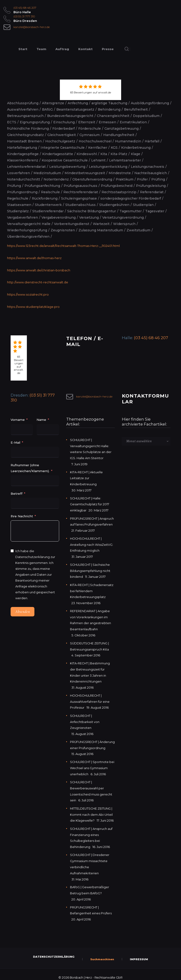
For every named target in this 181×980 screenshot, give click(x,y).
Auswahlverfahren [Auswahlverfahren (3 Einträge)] (23, 109)
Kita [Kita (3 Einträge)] (104, 154)
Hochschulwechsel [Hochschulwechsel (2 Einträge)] (95, 141)
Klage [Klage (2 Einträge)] (136, 154)
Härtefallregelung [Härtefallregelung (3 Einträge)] (22, 148)
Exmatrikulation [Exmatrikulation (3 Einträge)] (133, 122)
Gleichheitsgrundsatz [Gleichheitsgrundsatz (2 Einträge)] (25, 135)
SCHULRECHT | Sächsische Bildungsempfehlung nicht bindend (90, 567)
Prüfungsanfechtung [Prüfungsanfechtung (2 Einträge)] (42, 186)
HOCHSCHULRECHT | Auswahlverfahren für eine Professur (90, 695)
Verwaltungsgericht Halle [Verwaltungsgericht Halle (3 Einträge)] (29, 224)
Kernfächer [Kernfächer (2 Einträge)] (98, 148)
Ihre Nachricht (22, 515)
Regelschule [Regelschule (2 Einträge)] (18, 198)
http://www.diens (20, 282)
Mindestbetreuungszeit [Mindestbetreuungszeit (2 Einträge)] (85, 173)
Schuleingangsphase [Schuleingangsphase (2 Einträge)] (79, 198)
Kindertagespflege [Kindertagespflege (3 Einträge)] (23, 154)
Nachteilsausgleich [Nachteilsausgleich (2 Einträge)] (151, 173)
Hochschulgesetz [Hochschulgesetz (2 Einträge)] (60, 141)
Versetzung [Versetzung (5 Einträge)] (89, 217)
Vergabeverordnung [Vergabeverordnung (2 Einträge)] (59, 217)
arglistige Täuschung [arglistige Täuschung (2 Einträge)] (109, 103)
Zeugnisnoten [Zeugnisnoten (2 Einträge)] (63, 230)
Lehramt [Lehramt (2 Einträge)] (98, 160)
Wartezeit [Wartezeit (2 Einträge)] (101, 224)
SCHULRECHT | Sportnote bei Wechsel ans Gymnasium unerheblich (92, 766)
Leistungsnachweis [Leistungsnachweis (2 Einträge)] (148, 167)
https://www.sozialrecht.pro (28, 294)
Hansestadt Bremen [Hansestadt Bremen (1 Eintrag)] (24, 141)
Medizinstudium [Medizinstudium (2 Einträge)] (47, 173)
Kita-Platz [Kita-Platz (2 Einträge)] (119, 154)
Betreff (16, 493)
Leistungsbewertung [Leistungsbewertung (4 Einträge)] (67, 167)
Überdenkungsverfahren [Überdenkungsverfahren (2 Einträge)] (28, 237)
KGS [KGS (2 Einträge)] (114, 148)
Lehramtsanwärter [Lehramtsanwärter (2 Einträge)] (125, 160)
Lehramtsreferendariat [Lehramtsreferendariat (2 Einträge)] (26, 167)
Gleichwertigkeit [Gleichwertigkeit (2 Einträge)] (62, 135)
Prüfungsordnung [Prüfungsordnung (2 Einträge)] (22, 192)
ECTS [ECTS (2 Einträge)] (12, 122)
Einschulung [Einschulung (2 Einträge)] (64, 122)
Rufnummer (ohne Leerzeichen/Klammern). (30, 467)
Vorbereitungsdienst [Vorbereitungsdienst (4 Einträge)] (72, 224)
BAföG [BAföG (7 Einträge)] (47, 109)
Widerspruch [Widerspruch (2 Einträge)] (124, 224)
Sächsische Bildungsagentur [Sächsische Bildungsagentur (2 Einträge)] (92, 211)
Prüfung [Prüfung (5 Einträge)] (14, 186)
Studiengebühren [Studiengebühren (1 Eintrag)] (114, 205)
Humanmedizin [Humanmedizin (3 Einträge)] (128, 141)
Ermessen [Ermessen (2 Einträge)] (107, 122)
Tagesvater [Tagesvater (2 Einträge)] (155, 211)
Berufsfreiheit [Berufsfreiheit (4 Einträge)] (136, 109)
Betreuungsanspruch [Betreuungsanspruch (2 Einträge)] (25, 116)
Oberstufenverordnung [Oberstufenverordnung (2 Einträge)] (92, 179)
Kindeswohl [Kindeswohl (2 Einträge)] (87, 154)
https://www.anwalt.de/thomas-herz (34, 258)
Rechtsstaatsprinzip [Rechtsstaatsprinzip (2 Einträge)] (119, 192)
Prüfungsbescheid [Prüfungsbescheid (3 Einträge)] (117, 186)
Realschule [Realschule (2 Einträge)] (50, 192)
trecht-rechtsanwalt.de (50, 282)
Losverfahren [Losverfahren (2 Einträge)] (19, 173)
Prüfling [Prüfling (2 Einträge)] (158, 179)
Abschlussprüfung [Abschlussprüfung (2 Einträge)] (23, 103)
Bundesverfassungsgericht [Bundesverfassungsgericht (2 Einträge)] (70, 116)
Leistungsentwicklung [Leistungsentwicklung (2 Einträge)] (108, 167)
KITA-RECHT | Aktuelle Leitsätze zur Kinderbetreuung (86, 476)
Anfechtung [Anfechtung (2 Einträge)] (78, 103)
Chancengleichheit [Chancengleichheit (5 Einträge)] (113, 116)
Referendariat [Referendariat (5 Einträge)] (152, 192)
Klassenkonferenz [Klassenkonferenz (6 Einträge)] (23, 160)
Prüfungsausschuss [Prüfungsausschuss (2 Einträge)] (80, 186)
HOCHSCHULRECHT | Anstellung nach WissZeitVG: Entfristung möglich (92, 541)
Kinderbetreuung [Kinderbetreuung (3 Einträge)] (136, 148)
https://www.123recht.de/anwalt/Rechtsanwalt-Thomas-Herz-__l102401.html (64, 246)
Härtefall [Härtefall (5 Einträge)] (152, 141)
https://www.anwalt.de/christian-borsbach (39, 270)
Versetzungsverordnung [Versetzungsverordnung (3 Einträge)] (123, 217)
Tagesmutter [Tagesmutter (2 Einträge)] (131, 211)
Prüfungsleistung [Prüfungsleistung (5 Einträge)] (151, 186)
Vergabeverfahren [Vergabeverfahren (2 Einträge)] (23, 217)
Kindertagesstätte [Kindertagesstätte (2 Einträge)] (58, 154)
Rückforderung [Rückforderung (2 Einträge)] (45, 198)
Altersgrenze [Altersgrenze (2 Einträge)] (53, 103)
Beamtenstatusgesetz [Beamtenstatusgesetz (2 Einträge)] (75, 109)
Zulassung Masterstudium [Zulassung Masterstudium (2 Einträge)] (101, 230)
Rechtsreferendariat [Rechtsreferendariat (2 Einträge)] (81, 192)
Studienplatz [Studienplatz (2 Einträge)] (18, 211)
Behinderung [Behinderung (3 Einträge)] (109, 109)
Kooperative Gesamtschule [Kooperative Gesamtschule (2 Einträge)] (65, 160)
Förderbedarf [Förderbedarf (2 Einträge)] (64, 129)
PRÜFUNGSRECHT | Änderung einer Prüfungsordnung (85, 740)
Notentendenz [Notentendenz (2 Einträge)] (56, 179)
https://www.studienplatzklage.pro (33, 306)
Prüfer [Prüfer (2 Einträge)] (142, 179)
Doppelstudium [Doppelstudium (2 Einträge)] (146, 116)
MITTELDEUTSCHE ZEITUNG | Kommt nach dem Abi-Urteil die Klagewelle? (92, 811)
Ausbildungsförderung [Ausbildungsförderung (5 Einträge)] (150, 103)
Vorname (18, 419)
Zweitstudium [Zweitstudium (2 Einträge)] (138, 230)
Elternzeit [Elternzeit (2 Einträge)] (87, 122)
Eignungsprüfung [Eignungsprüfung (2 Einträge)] (35, 122)
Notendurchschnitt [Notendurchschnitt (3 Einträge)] (24, 179)
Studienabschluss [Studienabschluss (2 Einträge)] (80, 205)
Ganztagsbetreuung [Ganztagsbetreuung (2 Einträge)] (121, 129)
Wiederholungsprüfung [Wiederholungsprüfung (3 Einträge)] (27, 230)
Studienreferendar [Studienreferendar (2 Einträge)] (48, 211)
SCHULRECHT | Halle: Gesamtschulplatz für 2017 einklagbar (90, 502)
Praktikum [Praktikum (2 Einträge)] (125, 179)
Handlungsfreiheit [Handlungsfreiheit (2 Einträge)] (119, 135)
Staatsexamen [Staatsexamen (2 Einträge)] (19, 205)
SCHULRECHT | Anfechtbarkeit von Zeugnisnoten (85, 714)
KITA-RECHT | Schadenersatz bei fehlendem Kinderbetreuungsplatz (92, 586)
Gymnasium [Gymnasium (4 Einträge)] (90, 135)
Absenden (23, 611)
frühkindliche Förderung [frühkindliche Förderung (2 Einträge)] (28, 129)
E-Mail (15, 442)
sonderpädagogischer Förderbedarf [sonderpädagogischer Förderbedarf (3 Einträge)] (131, 198)
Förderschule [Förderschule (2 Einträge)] (90, 129)
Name (41, 419)
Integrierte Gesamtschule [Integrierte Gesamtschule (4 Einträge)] (63, 148)
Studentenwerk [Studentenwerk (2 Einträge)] (48, 205)
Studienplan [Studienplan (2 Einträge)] (143, 205)
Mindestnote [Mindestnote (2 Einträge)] (120, 173)
